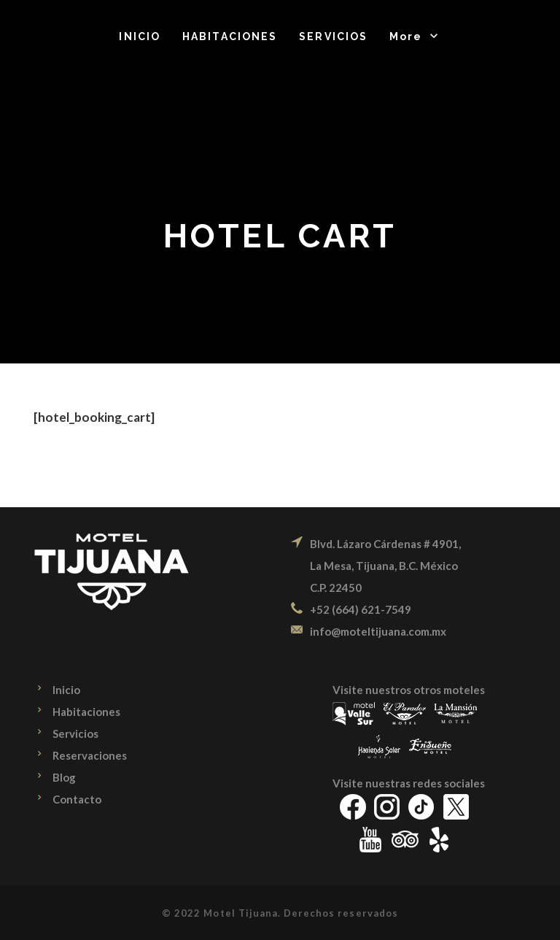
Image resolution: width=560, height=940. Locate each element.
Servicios (75, 733)
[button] (415, 36)
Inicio (66, 690)
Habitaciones (86, 712)
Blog (64, 777)
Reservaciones (90, 755)
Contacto (77, 799)
